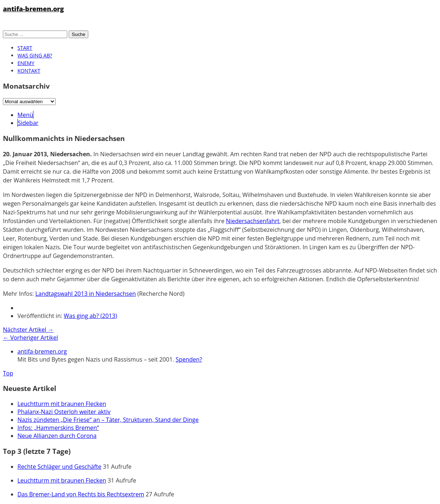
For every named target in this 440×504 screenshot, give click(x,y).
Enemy (26, 63)
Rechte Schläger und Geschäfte (59, 467)
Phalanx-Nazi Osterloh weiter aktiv (64, 412)
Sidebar (28, 123)
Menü (25, 115)
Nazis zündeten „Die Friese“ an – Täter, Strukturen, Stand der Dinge (108, 420)
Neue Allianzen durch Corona (57, 436)
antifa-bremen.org (33, 9)
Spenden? (189, 359)
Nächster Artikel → (28, 330)
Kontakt (29, 71)
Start (25, 48)
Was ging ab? (35, 55)
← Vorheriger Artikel (30, 338)
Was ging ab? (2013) (91, 316)
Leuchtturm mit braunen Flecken (62, 404)
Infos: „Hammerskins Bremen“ (58, 428)
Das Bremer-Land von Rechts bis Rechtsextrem (81, 494)
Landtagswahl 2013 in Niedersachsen (86, 294)
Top (8, 373)
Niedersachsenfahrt (253, 221)
